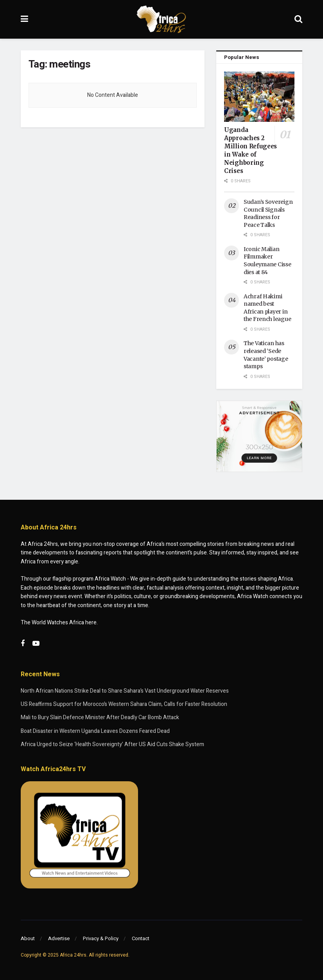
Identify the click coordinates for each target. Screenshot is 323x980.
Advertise (59, 938)
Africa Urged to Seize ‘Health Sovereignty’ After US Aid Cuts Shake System (112, 744)
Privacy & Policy (101, 938)
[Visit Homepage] (161, 20)
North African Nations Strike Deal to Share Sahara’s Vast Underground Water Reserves (125, 691)
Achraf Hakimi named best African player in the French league (267, 308)
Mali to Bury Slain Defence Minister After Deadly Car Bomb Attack (100, 717)
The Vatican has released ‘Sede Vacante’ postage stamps (266, 355)
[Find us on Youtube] (36, 644)
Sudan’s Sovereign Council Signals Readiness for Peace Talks (268, 213)
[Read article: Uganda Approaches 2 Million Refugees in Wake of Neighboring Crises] (259, 97)
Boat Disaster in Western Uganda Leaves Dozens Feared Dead (95, 731)
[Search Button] (298, 19)
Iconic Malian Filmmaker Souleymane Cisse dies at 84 (267, 261)
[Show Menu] (24, 19)
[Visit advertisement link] (259, 436)
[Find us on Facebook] (23, 644)
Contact (141, 938)
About (28, 938)
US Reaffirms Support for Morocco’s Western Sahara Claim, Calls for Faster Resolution (124, 704)
